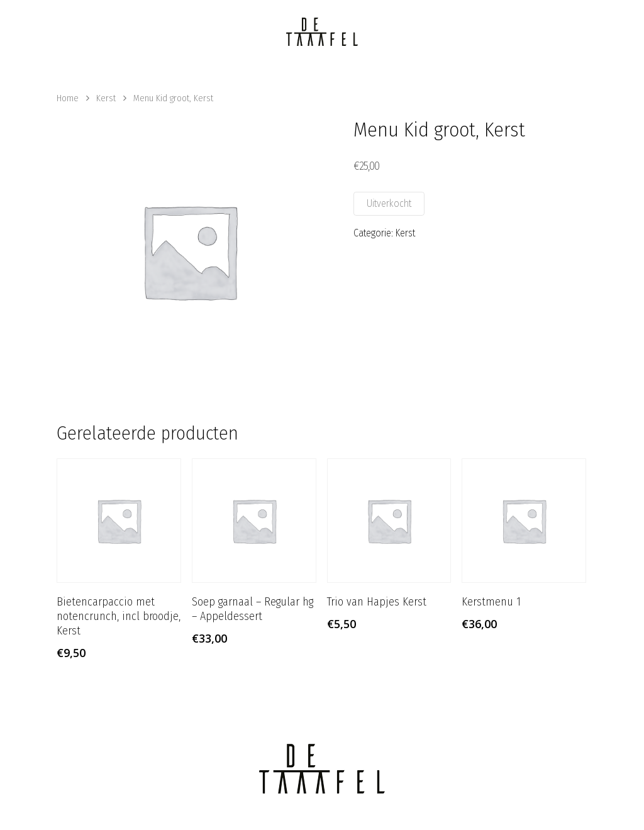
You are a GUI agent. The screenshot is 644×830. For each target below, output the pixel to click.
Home (68, 98)
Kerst (106, 98)
